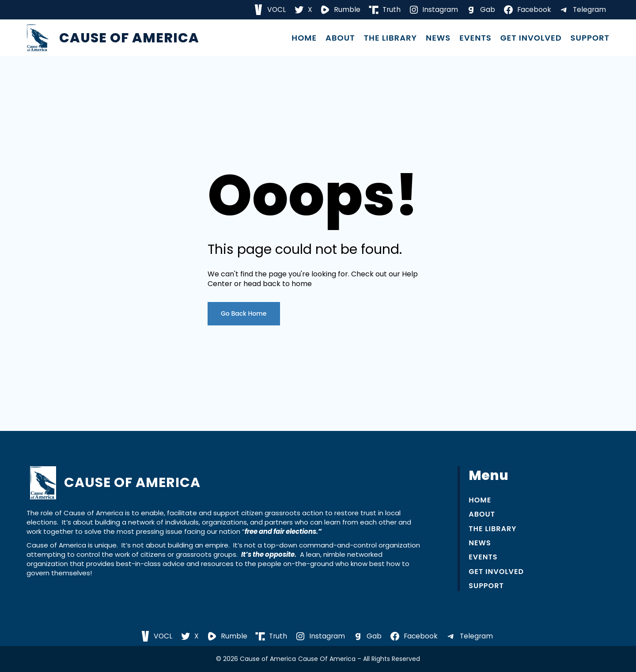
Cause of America (129, 38)
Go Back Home (244, 313)
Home (304, 38)
